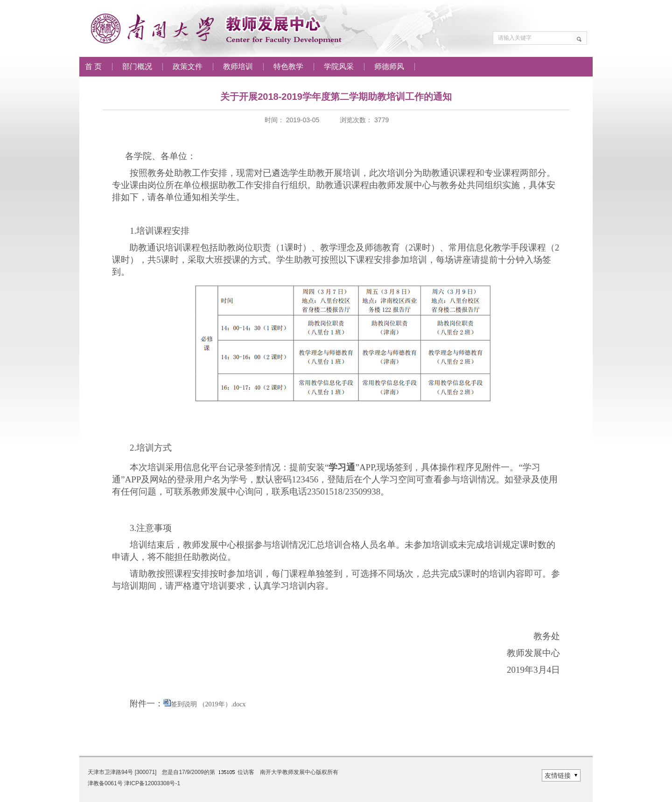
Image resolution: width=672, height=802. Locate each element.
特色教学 (288, 66)
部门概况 (137, 66)
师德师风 (389, 66)
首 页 (93, 66)
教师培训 (238, 66)
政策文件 (188, 66)
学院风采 (339, 66)
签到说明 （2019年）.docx (208, 704)
